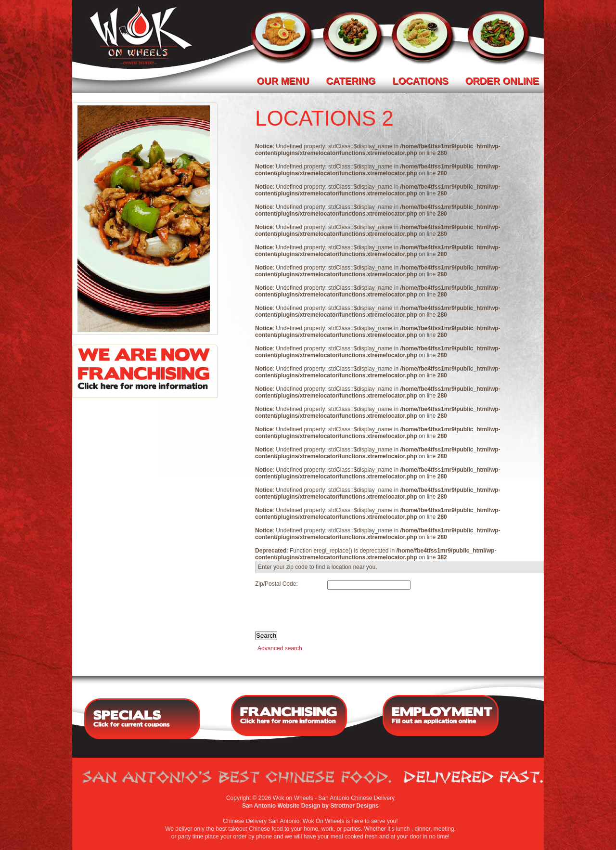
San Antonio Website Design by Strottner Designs (310, 806)
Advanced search (280, 648)
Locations (420, 81)
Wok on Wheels (293, 798)
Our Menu (283, 81)
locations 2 (324, 118)
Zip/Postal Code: (276, 584)
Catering (351, 81)
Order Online (502, 81)
